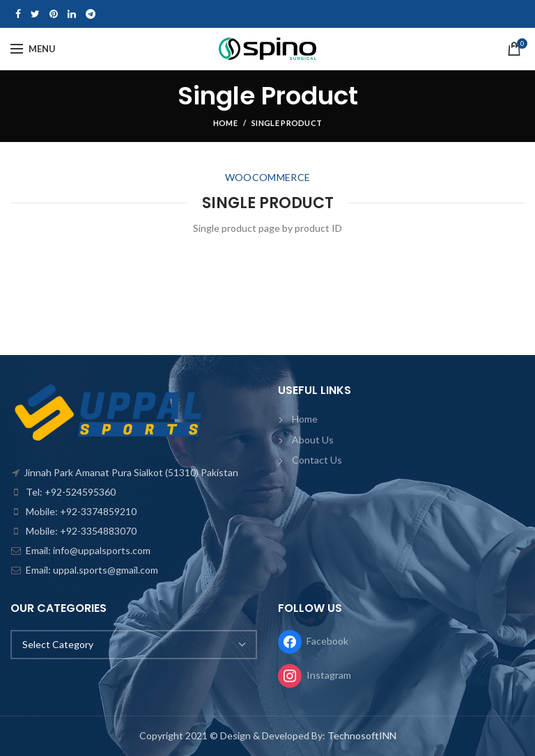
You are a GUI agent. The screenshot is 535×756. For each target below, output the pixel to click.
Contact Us (317, 460)
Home (225, 123)
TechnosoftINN (362, 735)
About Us (313, 440)
